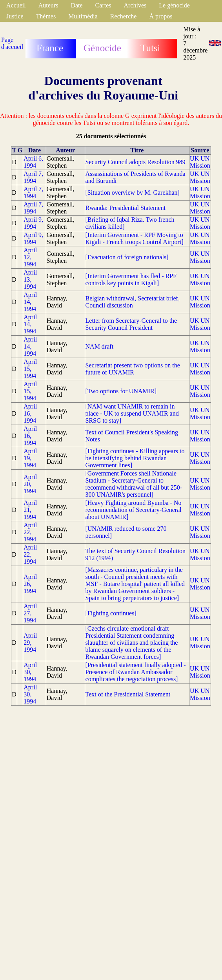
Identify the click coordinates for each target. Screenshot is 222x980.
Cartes (103, 5)
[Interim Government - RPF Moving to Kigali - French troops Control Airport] (135, 238)
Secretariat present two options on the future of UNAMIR (133, 369)
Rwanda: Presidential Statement (126, 208)
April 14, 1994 (30, 302)
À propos (161, 16)
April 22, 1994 (30, 532)
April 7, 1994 (33, 177)
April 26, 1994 (30, 584)
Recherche (124, 16)
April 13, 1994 (30, 279)
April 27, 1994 (30, 613)
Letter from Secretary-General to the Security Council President (131, 324)
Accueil (16, 5)
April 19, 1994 (30, 458)
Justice (15, 16)
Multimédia (83, 16)
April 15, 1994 (30, 369)
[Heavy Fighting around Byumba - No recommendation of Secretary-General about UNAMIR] (134, 510)
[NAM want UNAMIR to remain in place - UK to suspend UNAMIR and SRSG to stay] (132, 413)
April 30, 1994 (30, 672)
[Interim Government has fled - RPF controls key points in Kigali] (131, 279)
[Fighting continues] (111, 613)
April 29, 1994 (30, 643)
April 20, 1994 (30, 484)
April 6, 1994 (33, 162)
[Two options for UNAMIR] (121, 391)
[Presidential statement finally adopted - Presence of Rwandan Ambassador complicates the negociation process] (136, 672)
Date (76, 5)
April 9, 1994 (33, 223)
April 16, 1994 (30, 413)
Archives (135, 5)
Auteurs (48, 5)
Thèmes (46, 16)
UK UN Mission (200, 162)
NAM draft (100, 346)
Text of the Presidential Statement (128, 694)
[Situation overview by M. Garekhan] (133, 193)
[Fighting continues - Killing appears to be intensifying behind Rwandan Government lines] (135, 458)
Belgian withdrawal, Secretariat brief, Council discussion (133, 302)
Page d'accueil (12, 43)
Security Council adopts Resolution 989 (136, 162)
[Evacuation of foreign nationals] (127, 257)
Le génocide (174, 5)
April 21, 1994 (30, 510)
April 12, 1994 (30, 257)
